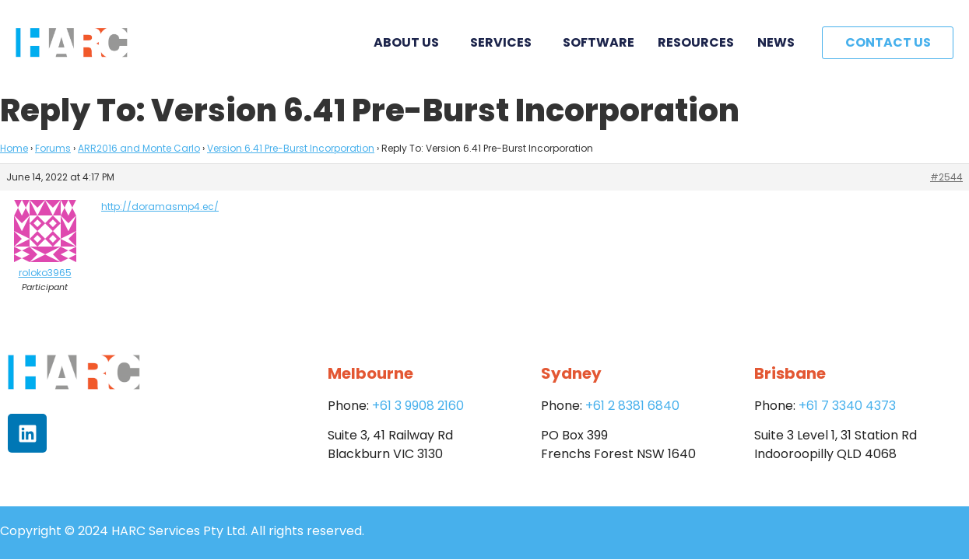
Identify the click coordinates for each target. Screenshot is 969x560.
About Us (410, 42)
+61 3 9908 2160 (418, 406)
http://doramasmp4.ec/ (160, 206)
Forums (53, 148)
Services (505, 42)
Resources (696, 42)
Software (599, 42)
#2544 (946, 177)
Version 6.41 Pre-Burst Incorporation (291, 148)
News (776, 42)
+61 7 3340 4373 (847, 406)
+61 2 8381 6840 (632, 406)
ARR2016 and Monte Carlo (139, 148)
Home (14, 148)
